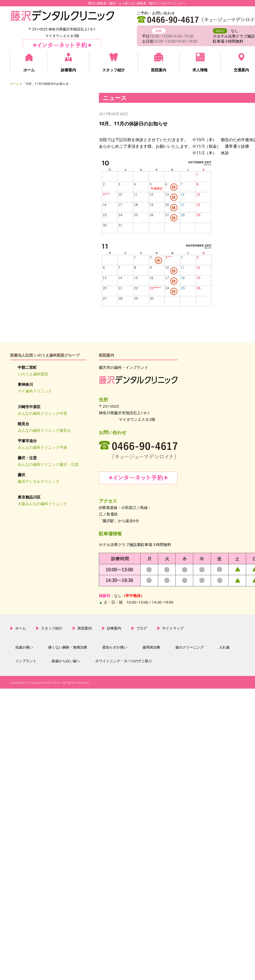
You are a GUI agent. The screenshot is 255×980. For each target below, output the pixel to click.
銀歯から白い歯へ (66, 661)
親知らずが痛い (115, 647)
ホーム (29, 70)
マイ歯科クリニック (35, 391)
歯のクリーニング (190, 647)
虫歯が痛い (24, 647)
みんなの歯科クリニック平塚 (42, 447)
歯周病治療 (151, 647)
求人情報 (200, 70)
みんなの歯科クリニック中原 (42, 413)
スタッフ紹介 (114, 70)
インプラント (26, 661)
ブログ (142, 628)
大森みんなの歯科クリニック (42, 504)
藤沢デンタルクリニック (39, 481)
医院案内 (159, 70)
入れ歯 (224, 647)
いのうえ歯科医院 (33, 374)
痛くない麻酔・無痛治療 (68, 647)
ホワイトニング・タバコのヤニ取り (124, 661)
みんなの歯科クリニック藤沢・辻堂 (48, 464)
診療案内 (68, 70)
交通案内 (241, 70)
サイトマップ (173, 628)
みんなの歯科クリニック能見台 (44, 430)
